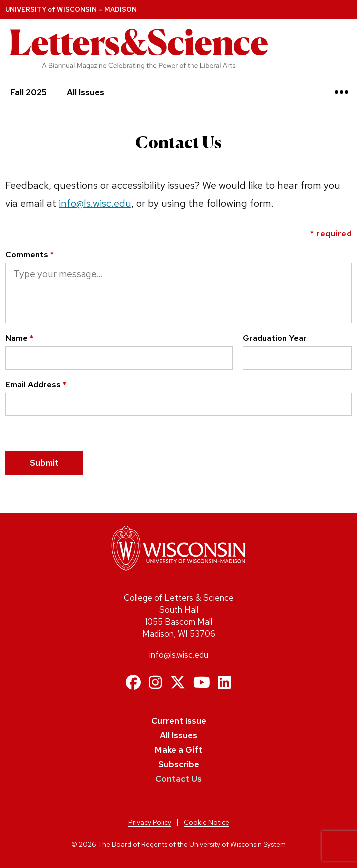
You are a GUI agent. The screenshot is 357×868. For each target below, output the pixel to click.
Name (19, 338)
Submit (44, 463)
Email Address (36, 384)
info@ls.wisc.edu (95, 203)
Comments (29, 254)
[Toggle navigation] (342, 92)
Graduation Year (275, 338)
